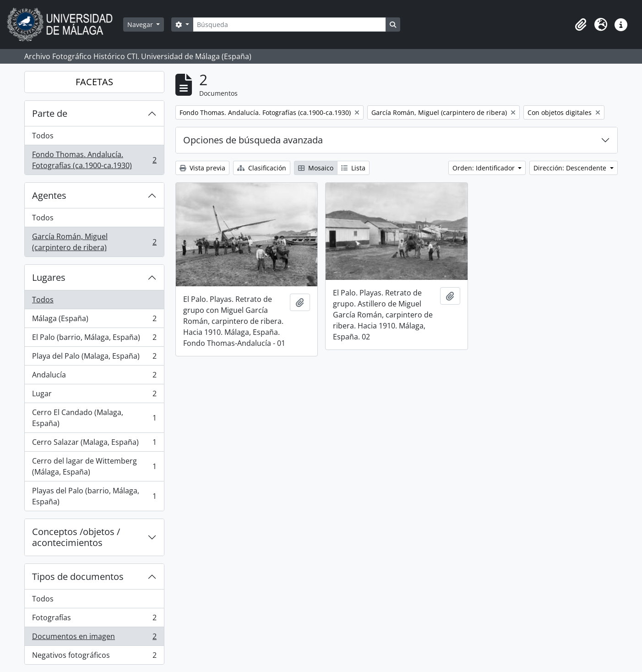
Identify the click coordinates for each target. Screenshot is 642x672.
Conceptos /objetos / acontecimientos (76, 537)
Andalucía (94, 377)
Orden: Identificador (484, 168)
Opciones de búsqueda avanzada (253, 140)
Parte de (50, 113)
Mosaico (316, 168)
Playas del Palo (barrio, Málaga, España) (94, 496)
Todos (43, 136)
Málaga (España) (94, 320)
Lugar (94, 396)
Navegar (141, 25)
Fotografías (94, 620)
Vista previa (202, 168)
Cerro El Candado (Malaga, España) (94, 418)
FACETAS (94, 82)
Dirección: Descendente (571, 168)
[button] (581, 25)
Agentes (49, 195)
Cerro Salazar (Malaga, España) (94, 444)
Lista (353, 168)
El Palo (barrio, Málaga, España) (94, 339)
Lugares (49, 277)
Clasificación (262, 168)
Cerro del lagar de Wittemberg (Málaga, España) (94, 466)
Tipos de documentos (78, 576)
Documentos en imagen (94, 638)
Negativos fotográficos (94, 657)
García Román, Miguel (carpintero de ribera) (94, 242)
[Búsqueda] (289, 25)
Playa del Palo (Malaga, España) (94, 358)
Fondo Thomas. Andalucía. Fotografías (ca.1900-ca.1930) (94, 160)
